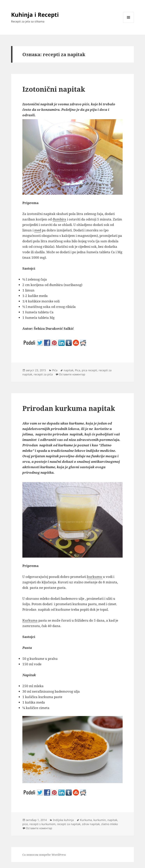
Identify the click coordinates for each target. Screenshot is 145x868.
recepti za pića (43, 374)
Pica (78, 370)
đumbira (59, 219)
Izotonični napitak (54, 89)
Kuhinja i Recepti (35, 15)
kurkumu (95, 577)
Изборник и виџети (129, 23)
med (38, 230)
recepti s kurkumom (42, 824)
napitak (69, 370)
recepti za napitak (69, 824)
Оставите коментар (72, 374)
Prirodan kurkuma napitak (69, 408)
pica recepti (89, 370)
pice (25, 824)
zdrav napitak (91, 824)
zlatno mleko (109, 824)
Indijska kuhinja (63, 820)
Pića (55, 370)
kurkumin (100, 820)
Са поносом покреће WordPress (44, 855)
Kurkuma (30, 620)
